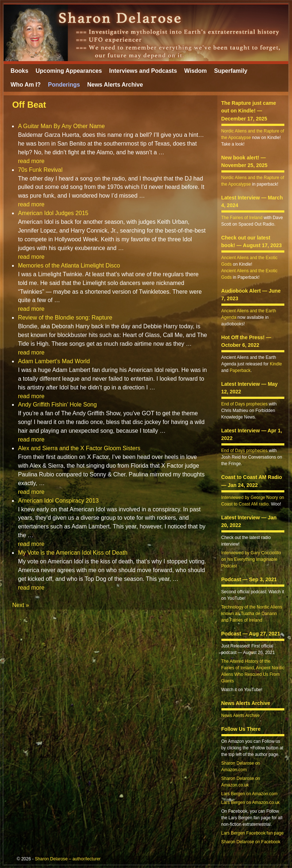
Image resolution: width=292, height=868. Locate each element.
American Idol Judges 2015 (53, 213)
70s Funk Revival (40, 170)
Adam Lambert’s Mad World (54, 361)
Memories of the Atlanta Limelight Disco (69, 265)
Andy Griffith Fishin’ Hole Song (57, 405)
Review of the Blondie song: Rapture (65, 318)
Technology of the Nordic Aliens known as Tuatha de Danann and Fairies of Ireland (252, 614)
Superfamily (231, 71)
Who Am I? (26, 85)
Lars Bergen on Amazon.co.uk (251, 802)
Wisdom (196, 71)
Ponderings (64, 85)
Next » (20, 605)
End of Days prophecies (244, 404)
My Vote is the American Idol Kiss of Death (73, 553)
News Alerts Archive (115, 85)
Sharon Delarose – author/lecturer (68, 859)
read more (31, 161)
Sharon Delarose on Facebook (251, 842)
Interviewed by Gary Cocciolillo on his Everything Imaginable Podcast (251, 559)
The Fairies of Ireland (242, 218)
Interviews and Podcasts (143, 71)
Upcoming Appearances (69, 71)
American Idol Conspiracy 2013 (58, 501)
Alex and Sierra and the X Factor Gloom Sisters (79, 448)
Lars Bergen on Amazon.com (250, 794)
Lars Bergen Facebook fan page (252, 833)
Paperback (240, 370)
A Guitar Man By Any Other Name (61, 126)
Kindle (276, 364)
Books (19, 71)
